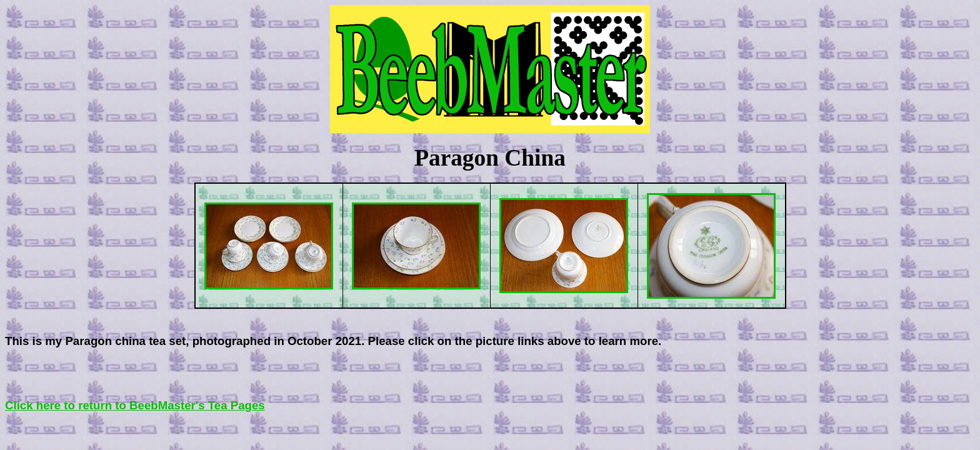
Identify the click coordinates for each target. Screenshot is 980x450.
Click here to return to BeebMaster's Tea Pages (135, 405)
